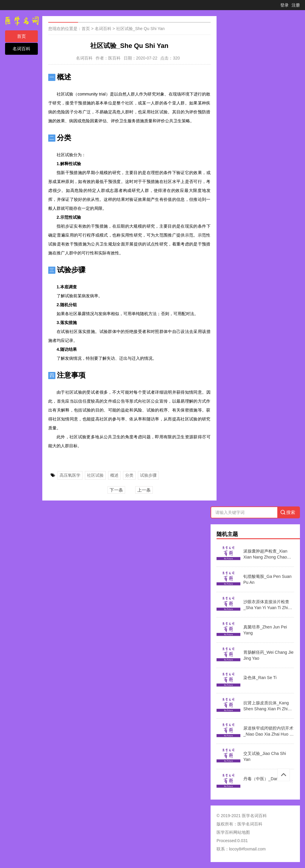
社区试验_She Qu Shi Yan (140, 29)
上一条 (144, 490)
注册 (296, 5)
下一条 (116, 490)
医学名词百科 (250, 824)
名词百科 (21, 49)
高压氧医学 (70, 475)
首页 (21, 36)
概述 (114, 475)
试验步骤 (148, 475)
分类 (129, 475)
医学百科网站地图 (233, 832)
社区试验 (95, 475)
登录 (284, 5)
